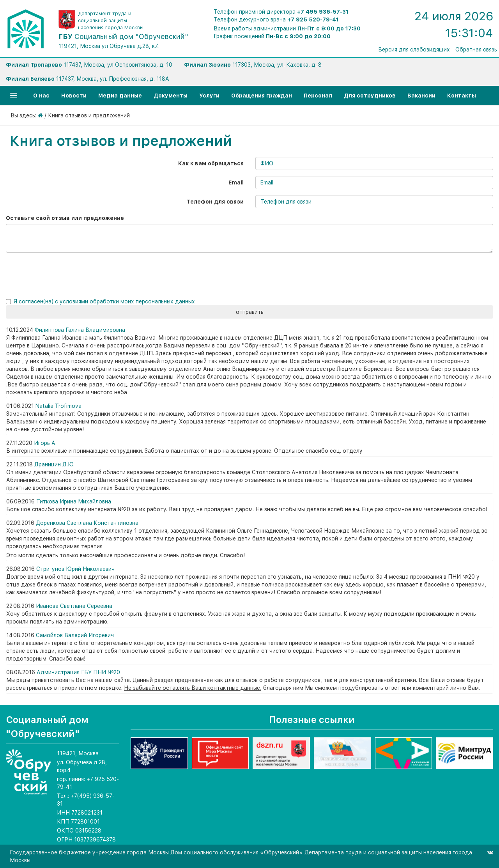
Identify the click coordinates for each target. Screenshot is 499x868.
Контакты (462, 96)
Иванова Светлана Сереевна (74, 606)
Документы (171, 96)
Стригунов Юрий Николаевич (75, 569)
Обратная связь (476, 50)
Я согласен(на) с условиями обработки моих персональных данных (104, 301)
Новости (74, 96)
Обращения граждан (262, 96)
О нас (41, 96)
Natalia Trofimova (58, 406)
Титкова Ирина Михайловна (74, 501)
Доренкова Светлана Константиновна (87, 523)
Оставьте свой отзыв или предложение (65, 218)
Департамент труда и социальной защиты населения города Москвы (111, 20)
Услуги (209, 96)
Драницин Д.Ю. (54, 464)
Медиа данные (120, 96)
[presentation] (59, 274)
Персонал (318, 96)
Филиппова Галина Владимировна (80, 330)
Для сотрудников (370, 96)
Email (236, 182)
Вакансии (421, 96)
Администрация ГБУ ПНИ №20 (78, 672)
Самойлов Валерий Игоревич (75, 635)
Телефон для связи (215, 202)
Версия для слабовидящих (414, 50)
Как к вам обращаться (211, 163)
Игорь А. (45, 443)
